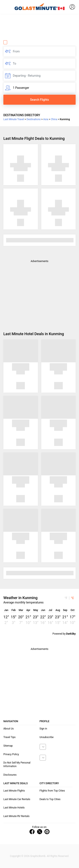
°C (73, 598)
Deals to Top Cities (50, 799)
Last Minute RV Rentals (16, 816)
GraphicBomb (38, 856)
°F (66, 598)
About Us (9, 729)
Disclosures (10, 775)
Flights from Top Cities (52, 791)
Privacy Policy (11, 754)
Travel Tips (9, 737)
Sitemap (8, 746)
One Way (12, 42)
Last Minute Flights (14, 791)
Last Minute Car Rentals (17, 799)
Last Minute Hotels (14, 808)
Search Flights (39, 100)
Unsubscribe (47, 737)
